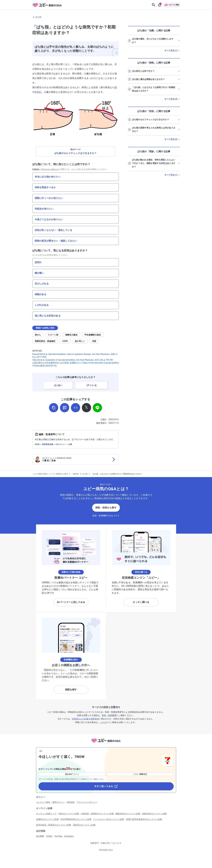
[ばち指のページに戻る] (106, 17)
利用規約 (36, 169)
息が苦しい (80, 341)
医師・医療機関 (109, 715)
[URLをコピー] (54, 408)
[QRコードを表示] (65, 408)
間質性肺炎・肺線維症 (45, 341)
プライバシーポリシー (50, 169)
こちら (103, 722)
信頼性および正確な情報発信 (85, 719)
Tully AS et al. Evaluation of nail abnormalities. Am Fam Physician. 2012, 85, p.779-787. (73, 360)
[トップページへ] (106, 743)
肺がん (38, 335)
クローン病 (53, 335)
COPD (65, 341)
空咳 (94, 341)
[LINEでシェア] (97, 408)
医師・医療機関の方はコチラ (106, 516)
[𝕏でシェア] (86, 408)
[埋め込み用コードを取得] (76, 408)
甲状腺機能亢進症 (93, 335)
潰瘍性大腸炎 (71, 335)
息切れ (38, 92)
